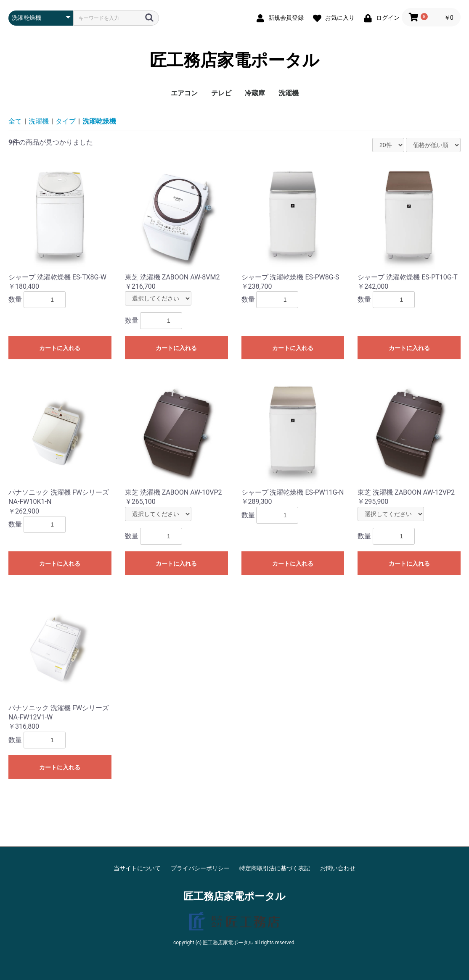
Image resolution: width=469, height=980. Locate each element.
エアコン (184, 93)
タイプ (66, 121)
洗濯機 (289, 93)
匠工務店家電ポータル (234, 61)
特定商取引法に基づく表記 (275, 868)
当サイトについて (137, 868)
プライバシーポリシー (200, 868)
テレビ (221, 93)
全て (15, 121)
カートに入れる (60, 348)
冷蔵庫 (255, 93)
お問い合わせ (338, 868)
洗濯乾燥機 (99, 121)
